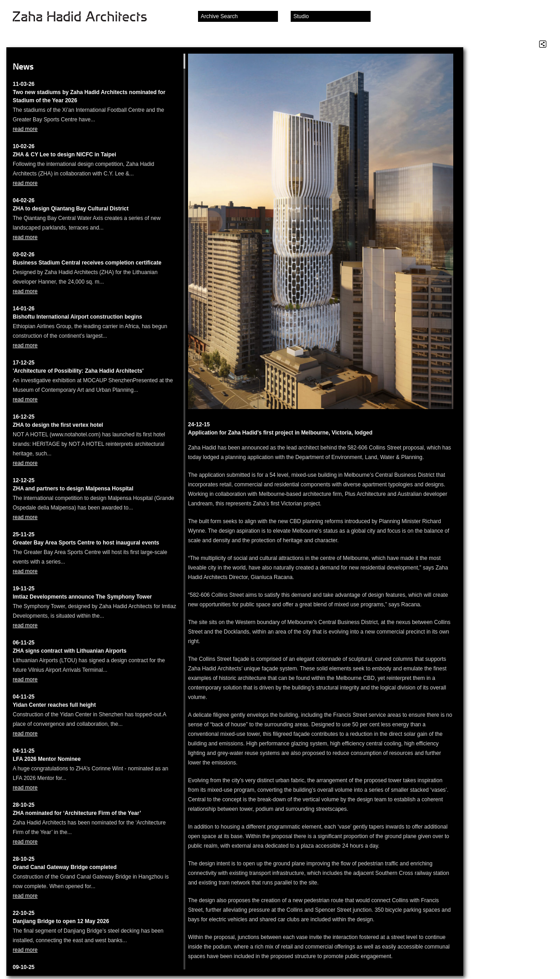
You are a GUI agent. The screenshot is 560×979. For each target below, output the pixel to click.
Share (543, 44)
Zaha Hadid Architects (87, 17)
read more (25, 129)
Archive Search (219, 16)
